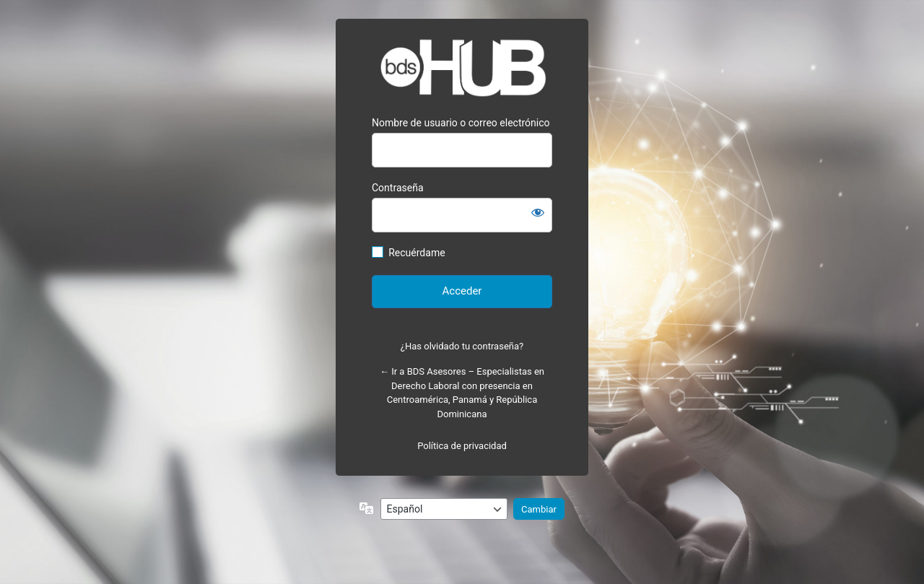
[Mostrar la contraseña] (538, 212)
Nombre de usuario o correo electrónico (461, 123)
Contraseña (398, 188)
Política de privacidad (462, 446)
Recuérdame (417, 253)
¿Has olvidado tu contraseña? (462, 346)
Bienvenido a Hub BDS (463, 68)
